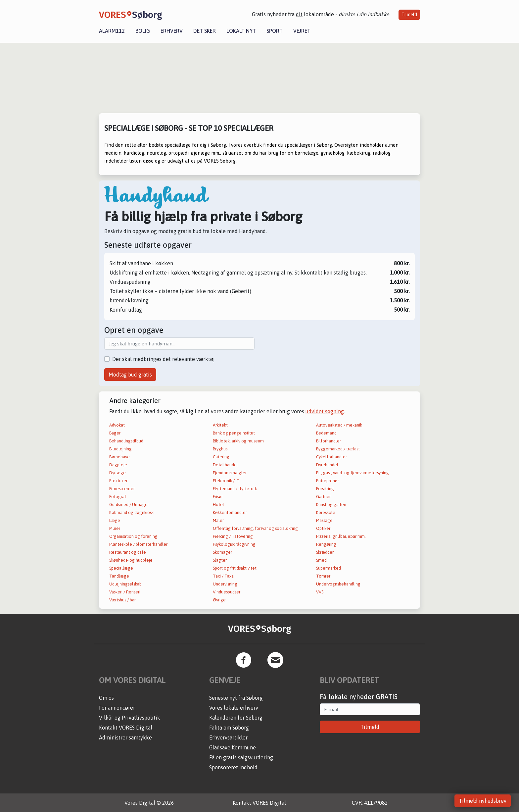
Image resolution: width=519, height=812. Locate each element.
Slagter (220, 560)
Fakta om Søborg (229, 728)
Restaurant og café (128, 552)
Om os (106, 698)
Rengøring (326, 544)
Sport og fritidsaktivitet (235, 568)
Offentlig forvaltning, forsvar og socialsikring (255, 528)
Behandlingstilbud (126, 441)
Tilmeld (409, 15)
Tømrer (323, 576)
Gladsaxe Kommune (233, 747)
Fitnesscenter (122, 489)
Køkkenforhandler (230, 512)
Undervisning (225, 584)
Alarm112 (112, 31)
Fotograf (118, 497)
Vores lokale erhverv (234, 708)
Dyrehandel (327, 465)
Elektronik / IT (226, 481)
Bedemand (326, 433)
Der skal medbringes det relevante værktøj (164, 359)
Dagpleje (118, 465)
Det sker (205, 31)
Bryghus (220, 449)
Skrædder (325, 552)
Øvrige (219, 600)
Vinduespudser (227, 592)
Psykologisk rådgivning (234, 544)
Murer (115, 528)
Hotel (218, 505)
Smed (321, 560)
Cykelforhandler (331, 457)
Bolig (143, 31)
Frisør (218, 497)
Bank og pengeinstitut (234, 433)
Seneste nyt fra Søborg (236, 698)
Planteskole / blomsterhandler (138, 544)
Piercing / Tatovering (233, 536)
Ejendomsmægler (230, 473)
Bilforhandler (329, 441)
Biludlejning (120, 449)
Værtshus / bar (122, 600)
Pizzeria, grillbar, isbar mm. (341, 536)
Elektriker (118, 481)
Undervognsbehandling (338, 584)
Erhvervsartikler (228, 737)
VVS (320, 592)
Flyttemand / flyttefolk (235, 489)
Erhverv (172, 31)
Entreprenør (328, 481)
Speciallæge (121, 568)
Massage (324, 520)
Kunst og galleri (331, 505)
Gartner (323, 497)
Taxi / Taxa (223, 576)
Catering (221, 457)
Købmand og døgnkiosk (131, 512)
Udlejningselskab (125, 584)
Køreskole (326, 512)
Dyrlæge (118, 473)
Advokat (117, 425)
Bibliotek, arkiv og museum (238, 441)
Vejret (302, 31)
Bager (115, 433)
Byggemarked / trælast (338, 449)
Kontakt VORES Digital (126, 728)
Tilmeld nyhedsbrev (483, 801)
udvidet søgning (325, 411)
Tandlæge (119, 576)
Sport (275, 31)
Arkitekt (220, 425)
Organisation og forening (133, 536)
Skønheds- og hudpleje (131, 560)
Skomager (222, 552)
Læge (115, 520)
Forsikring (325, 489)
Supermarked (329, 568)
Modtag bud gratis (130, 375)
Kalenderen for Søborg (236, 718)
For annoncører (117, 708)
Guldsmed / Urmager (129, 505)
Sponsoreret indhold (233, 767)
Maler (218, 520)
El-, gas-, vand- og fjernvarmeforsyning (353, 473)
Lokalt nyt (241, 31)
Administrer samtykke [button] (125, 737)
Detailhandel (225, 465)
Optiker (323, 528)
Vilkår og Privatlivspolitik (130, 718)
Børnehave (119, 457)
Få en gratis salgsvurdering (241, 757)
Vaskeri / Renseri (125, 592)
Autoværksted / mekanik (339, 425)
